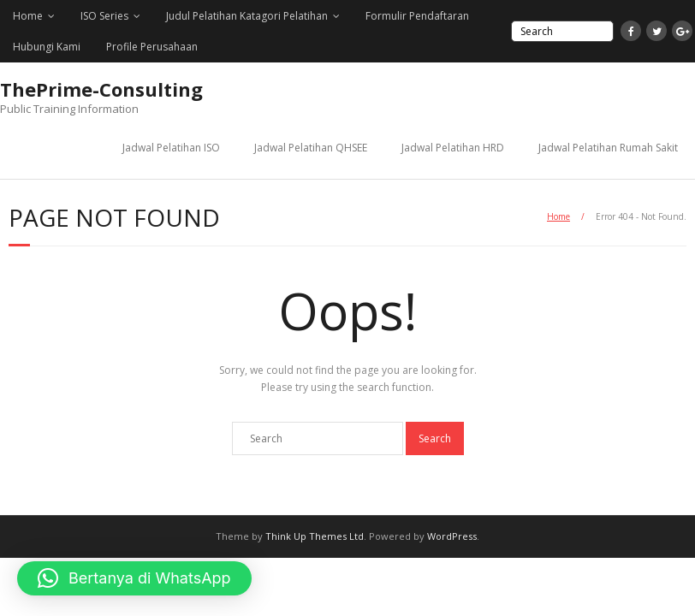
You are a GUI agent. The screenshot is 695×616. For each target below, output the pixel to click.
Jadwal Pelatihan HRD (453, 148)
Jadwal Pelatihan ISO (171, 148)
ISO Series (104, 16)
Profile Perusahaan (152, 47)
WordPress (452, 536)
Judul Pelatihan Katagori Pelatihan (247, 16)
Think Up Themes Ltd (315, 536)
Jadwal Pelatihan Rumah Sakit (608, 148)
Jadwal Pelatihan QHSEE (311, 148)
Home (28, 16)
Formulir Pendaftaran (417, 16)
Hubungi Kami (47, 47)
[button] (134, 578)
